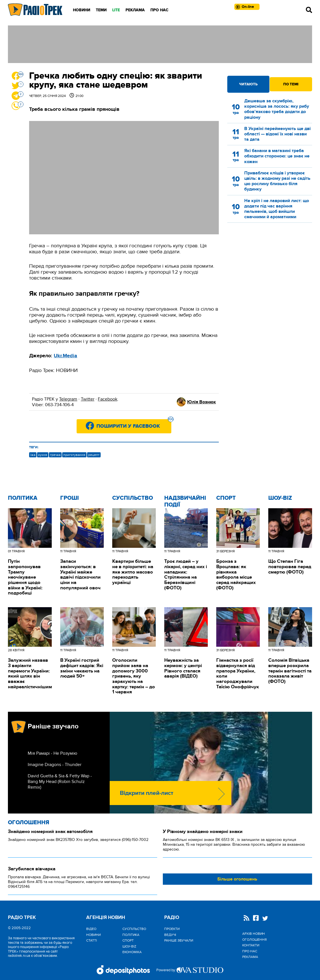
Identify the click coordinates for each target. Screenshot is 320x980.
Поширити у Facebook (134, 424)
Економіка (132, 952)
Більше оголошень (237, 879)
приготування (74, 455)
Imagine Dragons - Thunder (55, 765)
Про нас (159, 10)
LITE (116, 10)
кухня (43, 455)
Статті (92, 940)
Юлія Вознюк (202, 402)
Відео (91, 929)
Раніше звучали (179, 940)
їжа (33, 455)
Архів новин (254, 934)
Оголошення (29, 823)
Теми (101, 10)
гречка (55, 455)
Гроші (70, 498)
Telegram (68, 399)
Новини (82, 10)
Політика (23, 498)
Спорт (226, 498)
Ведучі (170, 935)
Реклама (135, 10)
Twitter (88, 399)
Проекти (172, 929)
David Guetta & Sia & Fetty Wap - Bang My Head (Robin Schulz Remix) (60, 782)
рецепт (94, 455)
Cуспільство (133, 498)
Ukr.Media (65, 356)
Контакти (251, 945)
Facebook (108, 399)
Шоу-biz (280, 498)
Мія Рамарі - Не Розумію (52, 753)
